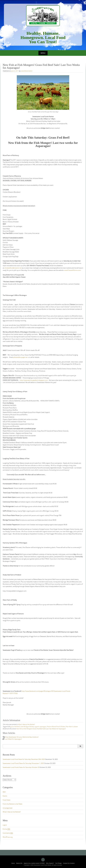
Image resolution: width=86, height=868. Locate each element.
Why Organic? (50, 863)
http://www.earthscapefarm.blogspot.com (34, 380)
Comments (8, 833)
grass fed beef (15, 727)
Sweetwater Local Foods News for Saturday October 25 (21, 767)
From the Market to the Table (12, 804)
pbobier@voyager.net (20, 357)
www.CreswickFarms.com (73, 270)
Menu (43, 53)
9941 (4, 792)
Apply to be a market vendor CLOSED (34, 863)
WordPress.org (8, 837)
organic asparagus (40, 727)
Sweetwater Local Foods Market (43, 17)
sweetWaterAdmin (26, 71)
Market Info (19, 863)
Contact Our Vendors (69, 863)
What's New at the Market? (26, 724)
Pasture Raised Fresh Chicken (56, 727)
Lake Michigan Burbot (27, 727)
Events (5, 796)
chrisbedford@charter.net (13, 268)
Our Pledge (58, 863)
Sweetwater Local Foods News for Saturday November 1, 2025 (23, 763)
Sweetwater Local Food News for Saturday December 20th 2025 (24, 759)
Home (13, 863)
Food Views (6, 800)
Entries (6, 829)
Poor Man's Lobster (72, 727)
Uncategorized (8, 808)
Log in (5, 825)
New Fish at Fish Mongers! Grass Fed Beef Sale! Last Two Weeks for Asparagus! (41, 729)
